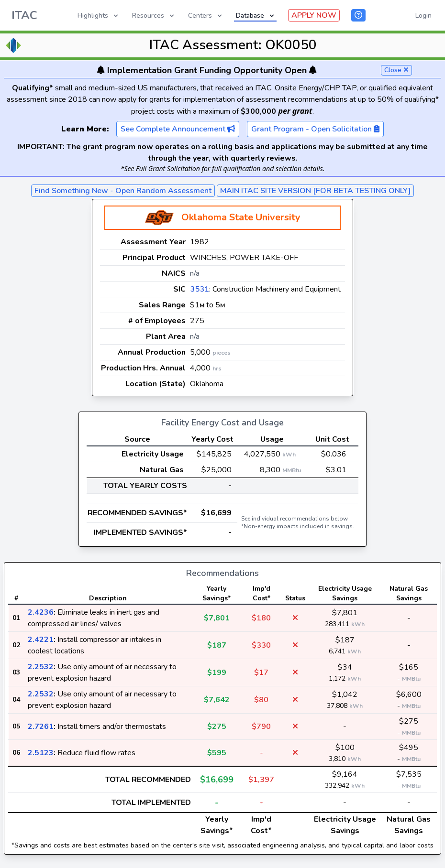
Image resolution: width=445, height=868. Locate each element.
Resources (154, 16)
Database (256, 16)
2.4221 (41, 640)
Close (396, 70)
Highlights (99, 16)
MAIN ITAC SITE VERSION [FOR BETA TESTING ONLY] (315, 191)
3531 (200, 289)
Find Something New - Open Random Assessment (123, 191)
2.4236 (41, 612)
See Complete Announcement (178, 129)
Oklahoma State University (241, 217)
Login (423, 16)
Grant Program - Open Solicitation (315, 129)
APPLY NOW (314, 15)
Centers (206, 16)
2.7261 (41, 727)
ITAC (24, 15)
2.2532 (41, 667)
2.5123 (41, 753)
